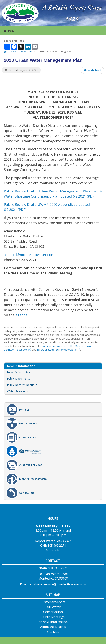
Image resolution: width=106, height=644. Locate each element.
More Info (53, 550)
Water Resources (18, 391)
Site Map (53, 632)
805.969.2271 (57, 546)
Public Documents (18, 378)
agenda (21, 315)
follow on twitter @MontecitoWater (59, 350)
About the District (53, 627)
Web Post (94, 70)
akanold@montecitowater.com (29, 255)
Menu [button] (9, 31)
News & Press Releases (22, 372)
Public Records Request (22, 385)
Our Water (53, 607)
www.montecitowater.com (54, 346)
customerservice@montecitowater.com (58, 584)
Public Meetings (53, 617)
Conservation (53, 612)
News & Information (53, 622)
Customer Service (53, 602)
